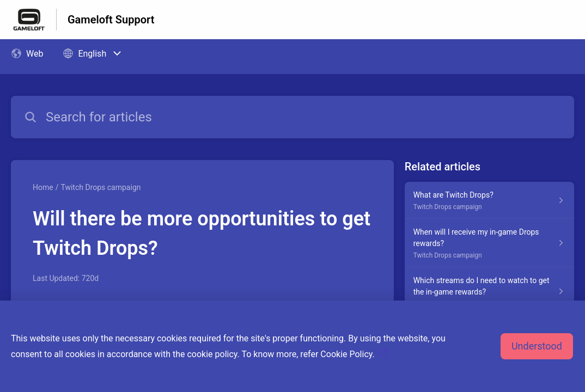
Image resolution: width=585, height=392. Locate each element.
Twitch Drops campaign (100, 187)
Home (43, 187)
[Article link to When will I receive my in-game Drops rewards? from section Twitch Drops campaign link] (489, 243)
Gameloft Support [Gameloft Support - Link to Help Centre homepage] (111, 20)
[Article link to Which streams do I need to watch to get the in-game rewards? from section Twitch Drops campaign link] (489, 292)
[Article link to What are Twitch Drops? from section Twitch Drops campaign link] (489, 200)
